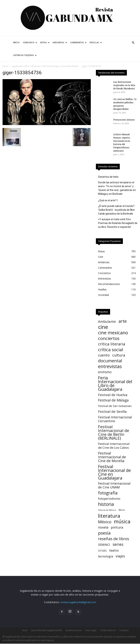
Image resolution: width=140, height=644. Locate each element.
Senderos (30, 43)
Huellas (96, 43)
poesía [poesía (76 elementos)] (104, 533)
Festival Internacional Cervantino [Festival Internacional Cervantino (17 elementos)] (115, 419)
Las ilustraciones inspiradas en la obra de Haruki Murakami (124, 85)
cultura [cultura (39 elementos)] (119, 355)
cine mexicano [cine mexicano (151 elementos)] (113, 333)
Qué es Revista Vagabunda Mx (46, 630)
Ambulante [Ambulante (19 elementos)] (107, 321)
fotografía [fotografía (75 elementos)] (108, 493)
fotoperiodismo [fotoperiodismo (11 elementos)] (109, 499)
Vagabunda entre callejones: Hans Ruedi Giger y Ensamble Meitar (45, 66)
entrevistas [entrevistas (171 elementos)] (110, 366)
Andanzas (60, 43)
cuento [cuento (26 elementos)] (104, 355)
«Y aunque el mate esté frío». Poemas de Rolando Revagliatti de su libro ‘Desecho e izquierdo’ (118, 223)
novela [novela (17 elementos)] (103, 527)
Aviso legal (91, 630)
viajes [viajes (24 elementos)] (120, 556)
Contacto (124, 630)
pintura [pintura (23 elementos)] (117, 527)
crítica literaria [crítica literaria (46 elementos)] (112, 344)
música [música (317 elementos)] (122, 521)
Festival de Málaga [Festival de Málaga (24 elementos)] (113, 400)
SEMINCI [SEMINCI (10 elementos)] (104, 545)
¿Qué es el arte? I (108, 200)
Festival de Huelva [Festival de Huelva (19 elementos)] (113, 395)
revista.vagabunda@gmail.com (78, 602)
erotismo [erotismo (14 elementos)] (105, 372)
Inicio (16, 43)
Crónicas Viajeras (25, 55)
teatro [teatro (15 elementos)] (114, 550)
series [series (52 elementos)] (118, 544)
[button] (133, 43)
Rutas (45, 43)
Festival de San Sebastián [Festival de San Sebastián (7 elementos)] (115, 406)
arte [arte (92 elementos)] (123, 321)
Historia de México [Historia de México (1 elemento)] (107, 510)
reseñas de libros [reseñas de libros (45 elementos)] (114, 539)
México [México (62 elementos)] (105, 522)
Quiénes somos (74, 630)
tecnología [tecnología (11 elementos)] (106, 556)
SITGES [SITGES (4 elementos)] (102, 551)
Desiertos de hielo (108, 177)
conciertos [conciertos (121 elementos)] (109, 338)
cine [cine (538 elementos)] (103, 327)
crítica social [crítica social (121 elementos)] (111, 349)
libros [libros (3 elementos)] (122, 510)
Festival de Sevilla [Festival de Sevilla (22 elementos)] (112, 412)
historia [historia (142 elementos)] (106, 504)
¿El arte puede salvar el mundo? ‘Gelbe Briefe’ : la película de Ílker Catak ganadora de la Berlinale (116, 210)
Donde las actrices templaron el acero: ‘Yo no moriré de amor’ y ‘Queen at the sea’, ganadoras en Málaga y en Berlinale (117, 188)
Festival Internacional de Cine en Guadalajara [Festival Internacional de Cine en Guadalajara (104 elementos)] (114, 472)
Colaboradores (108, 630)
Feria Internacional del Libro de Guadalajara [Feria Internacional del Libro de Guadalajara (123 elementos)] (115, 383)
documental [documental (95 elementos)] (110, 361)
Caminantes (78, 43)
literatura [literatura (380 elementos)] (109, 516)
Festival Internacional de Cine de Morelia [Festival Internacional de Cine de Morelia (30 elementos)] (112, 457)
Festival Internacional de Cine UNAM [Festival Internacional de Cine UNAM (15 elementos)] (114, 485)
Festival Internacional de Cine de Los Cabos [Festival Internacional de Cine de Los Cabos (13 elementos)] (114, 446)
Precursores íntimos (124, 120)
